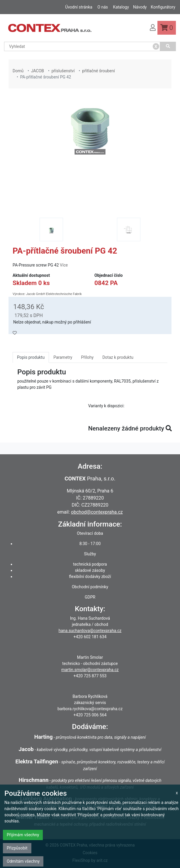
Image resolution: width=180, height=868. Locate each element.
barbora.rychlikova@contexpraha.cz (90, 709)
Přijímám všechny (23, 835)
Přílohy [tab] (87, 357)
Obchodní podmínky (90, 587)
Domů (18, 71)
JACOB (38, 71)
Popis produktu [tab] (31, 357)
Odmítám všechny (23, 861)
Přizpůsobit (17, 848)
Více (64, 265)
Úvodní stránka (79, 7)
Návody (140, 7)
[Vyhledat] (168, 46)
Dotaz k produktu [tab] (118, 357)
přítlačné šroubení (99, 71)
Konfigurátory (163, 7)
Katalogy (121, 7)
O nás (103, 7)
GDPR (90, 597)
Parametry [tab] (63, 357)
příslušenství (63, 71)
